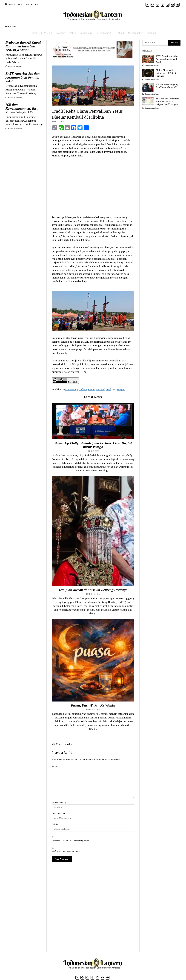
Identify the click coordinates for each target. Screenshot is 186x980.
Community (72, 389)
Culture (83, 389)
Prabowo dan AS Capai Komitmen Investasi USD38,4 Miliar (23, 46)
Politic (73, 33)
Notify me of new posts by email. (66, 851)
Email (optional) (59, 813)
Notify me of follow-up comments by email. (70, 841)
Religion (121, 389)
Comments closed (14, 66)
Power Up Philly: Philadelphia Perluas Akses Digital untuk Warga (93, 445)
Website (55, 824)
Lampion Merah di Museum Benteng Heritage (93, 590)
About (21, 4)
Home (34, 33)
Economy (61, 33)
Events (92, 389)
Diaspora (151, 33)
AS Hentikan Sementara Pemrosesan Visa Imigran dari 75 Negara (167, 101)
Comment (56, 766)
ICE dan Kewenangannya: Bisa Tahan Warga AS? (22, 108)
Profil (108, 389)
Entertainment (104, 33)
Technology (86, 33)
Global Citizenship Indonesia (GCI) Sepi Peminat (166, 73)
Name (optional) (59, 802)
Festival (100, 389)
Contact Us (32, 4)
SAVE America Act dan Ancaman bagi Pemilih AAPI (23, 77)
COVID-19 (47, 33)
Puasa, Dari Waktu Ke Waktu (93, 705)
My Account (134, 33)
